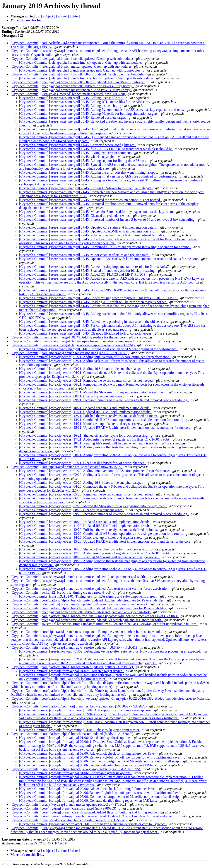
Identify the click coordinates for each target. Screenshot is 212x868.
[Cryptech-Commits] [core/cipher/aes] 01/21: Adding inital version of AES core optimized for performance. (95, 357)
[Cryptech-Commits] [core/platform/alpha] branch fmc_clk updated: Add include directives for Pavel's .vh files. (89, 608)
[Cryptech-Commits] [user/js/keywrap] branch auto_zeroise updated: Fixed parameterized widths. (79, 577)
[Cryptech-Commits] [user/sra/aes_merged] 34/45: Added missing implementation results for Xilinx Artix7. (95, 267)
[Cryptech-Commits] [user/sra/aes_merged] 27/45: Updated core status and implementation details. (89, 227)
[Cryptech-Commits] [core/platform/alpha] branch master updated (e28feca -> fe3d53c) (72, 667)
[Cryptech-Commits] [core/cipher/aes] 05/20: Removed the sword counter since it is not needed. (87, 494)
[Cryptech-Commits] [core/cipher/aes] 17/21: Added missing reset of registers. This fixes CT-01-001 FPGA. (95, 439)
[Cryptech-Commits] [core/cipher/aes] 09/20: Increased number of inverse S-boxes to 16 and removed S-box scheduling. (104, 514)
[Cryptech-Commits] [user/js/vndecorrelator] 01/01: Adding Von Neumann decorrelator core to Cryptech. (93, 824)
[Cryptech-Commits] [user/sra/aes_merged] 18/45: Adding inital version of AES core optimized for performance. (99, 176)
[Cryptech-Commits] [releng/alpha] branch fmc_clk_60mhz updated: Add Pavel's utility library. (78, 82)
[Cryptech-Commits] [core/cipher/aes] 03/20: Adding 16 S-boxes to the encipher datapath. (83, 483)
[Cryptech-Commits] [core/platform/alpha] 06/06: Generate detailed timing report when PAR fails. (88, 765)
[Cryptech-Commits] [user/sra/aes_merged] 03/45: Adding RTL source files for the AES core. (85, 102)
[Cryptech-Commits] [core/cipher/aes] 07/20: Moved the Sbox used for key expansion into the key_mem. (93, 506)
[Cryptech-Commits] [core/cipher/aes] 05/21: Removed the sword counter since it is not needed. (87, 380)
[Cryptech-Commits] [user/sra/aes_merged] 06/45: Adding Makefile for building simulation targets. (89, 114)
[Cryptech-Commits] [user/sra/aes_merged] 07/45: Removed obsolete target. (73, 117)
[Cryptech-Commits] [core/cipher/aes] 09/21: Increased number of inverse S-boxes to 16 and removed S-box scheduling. (104, 400)
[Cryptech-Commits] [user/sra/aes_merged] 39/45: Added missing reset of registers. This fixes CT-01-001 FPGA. (99, 298)
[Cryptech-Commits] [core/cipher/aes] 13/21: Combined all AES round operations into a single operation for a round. (102, 420)
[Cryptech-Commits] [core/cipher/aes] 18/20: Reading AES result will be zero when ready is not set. (90, 557)
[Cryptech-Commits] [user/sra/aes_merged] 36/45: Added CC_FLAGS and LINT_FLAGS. (83, 274)
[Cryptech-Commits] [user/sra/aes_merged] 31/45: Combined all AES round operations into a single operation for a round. (105, 247)
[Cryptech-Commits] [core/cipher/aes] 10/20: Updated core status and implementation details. (85, 522)
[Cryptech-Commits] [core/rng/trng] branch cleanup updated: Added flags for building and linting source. (85, 812)
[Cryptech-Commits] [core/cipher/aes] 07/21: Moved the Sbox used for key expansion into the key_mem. (93, 392)
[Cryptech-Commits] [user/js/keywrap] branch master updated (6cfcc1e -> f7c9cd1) (69, 804)
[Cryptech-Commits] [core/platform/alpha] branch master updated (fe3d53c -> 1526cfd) (72, 734)
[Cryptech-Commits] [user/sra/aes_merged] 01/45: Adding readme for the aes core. (69, 337)
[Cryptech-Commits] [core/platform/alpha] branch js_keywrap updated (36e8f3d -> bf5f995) (76, 769)
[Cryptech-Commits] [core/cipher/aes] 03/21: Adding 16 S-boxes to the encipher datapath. (83, 369)
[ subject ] (48, 16)
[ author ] (63, 16)
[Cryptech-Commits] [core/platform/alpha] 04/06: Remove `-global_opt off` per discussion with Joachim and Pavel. (101, 757)
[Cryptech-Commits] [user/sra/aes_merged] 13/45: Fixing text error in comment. (76, 153)
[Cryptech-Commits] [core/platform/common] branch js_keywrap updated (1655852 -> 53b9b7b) (79, 706)
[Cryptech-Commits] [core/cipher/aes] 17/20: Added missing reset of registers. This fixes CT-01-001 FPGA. (95, 553)
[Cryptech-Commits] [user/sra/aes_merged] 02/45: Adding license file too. (72, 98)
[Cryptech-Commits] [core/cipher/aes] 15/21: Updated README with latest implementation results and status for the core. (106, 428)
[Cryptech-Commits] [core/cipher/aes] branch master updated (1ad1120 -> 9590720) (70, 353)
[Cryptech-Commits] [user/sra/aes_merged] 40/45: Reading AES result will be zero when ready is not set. (93, 302)
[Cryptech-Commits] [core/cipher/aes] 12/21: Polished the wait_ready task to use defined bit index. (89, 416)
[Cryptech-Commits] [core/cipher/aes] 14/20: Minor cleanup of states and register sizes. (81, 537)
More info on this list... (27, 20)
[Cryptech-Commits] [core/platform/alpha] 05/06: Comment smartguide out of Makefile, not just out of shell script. (100, 761)
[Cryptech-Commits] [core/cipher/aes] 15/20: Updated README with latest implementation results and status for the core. (106, 541)
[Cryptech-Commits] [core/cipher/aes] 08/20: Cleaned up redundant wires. (72, 510)
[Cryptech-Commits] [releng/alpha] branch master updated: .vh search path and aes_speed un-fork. (80, 604)
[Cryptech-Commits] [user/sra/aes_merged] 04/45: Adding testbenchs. (69, 106)
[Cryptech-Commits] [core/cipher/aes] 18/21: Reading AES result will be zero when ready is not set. (90, 443)
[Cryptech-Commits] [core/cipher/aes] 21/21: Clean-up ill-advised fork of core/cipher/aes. (83, 463)
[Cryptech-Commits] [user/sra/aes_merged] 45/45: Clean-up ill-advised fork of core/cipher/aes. (86, 333)
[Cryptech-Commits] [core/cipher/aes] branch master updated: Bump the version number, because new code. (87, 632)
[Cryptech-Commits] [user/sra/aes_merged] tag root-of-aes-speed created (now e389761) (73, 345)
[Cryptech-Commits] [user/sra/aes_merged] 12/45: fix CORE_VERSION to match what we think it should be (96, 149)
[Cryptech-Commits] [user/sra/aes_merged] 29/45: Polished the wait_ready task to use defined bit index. (93, 235)
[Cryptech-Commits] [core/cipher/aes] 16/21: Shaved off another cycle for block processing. (84, 435)
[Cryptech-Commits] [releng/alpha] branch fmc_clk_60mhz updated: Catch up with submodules (78, 74)
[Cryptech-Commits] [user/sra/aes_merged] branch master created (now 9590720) (68, 94)
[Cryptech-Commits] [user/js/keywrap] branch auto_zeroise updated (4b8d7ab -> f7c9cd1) (74, 647)
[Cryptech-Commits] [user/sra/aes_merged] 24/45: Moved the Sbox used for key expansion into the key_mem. (97, 212)
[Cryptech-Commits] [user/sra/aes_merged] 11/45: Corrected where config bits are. (78, 145)
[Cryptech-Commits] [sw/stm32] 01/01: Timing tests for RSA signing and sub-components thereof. (89, 596)
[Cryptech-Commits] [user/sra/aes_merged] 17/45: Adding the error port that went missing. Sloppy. (89, 172)
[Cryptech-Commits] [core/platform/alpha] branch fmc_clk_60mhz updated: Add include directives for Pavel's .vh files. (95, 616)
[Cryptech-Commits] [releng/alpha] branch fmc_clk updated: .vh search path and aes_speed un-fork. (81, 612)
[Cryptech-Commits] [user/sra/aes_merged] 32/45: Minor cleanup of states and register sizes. (85, 255)
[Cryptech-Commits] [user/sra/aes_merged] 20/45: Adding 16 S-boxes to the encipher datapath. (86, 188)
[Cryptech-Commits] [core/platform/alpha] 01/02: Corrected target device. (72, 671)
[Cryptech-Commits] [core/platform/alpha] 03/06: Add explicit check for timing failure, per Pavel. (88, 753)
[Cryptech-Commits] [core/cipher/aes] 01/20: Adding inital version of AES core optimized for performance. (95, 471)
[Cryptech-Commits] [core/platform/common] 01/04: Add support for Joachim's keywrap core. (86, 710)
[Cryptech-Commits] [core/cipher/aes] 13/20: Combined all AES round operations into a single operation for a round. (102, 534)
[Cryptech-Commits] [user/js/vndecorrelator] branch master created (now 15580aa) (69, 820)
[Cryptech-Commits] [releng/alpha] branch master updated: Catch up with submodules (71, 66)
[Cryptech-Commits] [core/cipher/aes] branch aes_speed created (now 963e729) (67, 467)
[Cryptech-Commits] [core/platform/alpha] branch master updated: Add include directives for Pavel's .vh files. (88, 600)
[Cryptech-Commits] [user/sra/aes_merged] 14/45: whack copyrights (68, 157)
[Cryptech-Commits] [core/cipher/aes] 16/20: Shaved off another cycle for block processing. (84, 549)
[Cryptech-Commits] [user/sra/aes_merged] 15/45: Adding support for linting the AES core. (84, 161)
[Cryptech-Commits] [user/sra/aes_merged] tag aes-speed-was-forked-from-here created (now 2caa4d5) (83, 341)
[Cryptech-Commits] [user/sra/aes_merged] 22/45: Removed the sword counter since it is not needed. (90, 200)
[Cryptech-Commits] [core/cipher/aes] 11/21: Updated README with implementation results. (86, 412)
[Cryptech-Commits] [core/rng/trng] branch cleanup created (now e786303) (64, 808)
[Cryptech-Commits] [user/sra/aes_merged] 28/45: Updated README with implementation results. (89, 231)
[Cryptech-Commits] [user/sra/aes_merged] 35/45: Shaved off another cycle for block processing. (88, 271)
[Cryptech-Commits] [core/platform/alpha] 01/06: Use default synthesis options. (76, 738)
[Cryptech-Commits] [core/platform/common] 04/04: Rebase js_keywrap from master (80, 730)
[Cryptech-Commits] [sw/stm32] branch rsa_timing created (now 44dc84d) (63, 592)
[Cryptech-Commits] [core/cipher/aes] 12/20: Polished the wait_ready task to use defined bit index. (89, 530)
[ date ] (75, 16)
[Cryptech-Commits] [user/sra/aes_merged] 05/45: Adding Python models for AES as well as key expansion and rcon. (102, 110)
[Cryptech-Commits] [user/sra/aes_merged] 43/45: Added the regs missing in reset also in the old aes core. (94, 322)
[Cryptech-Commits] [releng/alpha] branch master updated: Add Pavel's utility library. (71, 90)
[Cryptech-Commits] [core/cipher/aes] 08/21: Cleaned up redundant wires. (72, 396)
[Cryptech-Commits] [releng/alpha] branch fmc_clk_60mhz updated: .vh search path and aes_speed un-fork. (87, 620)
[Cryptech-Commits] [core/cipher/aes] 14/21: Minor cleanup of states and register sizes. (81, 424)
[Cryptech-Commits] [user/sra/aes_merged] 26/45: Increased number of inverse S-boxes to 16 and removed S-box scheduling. (108, 220)
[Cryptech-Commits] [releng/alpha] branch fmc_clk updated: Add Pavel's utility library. (72, 86)
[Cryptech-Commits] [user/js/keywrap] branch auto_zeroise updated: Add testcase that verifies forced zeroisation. (90, 589)
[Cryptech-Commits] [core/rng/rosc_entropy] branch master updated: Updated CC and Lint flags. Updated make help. (93, 816)
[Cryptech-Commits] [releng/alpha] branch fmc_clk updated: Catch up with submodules (72, 59)
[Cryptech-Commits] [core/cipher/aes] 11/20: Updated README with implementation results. (86, 526)
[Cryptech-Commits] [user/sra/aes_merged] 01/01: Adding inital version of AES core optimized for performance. (99, 349)
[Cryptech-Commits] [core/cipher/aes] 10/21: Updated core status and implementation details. (85, 408)
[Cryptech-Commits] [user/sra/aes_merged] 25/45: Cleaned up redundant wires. (75, 216)
